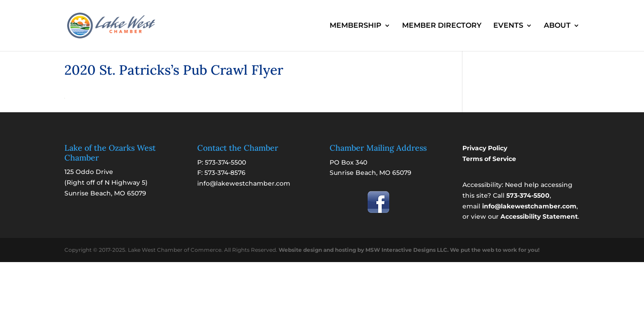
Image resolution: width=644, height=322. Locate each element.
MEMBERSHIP (356, 26)
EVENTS (508, 26)
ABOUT (557, 26)
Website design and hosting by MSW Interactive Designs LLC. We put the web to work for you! (409, 250)
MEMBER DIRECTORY (442, 26)
